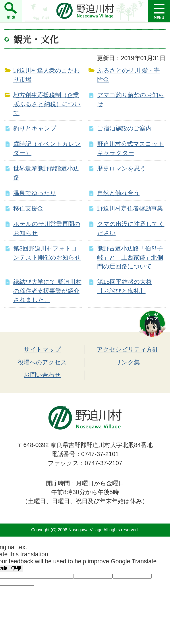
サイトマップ (42, 349)
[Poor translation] (16, 569)
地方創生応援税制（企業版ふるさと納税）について (47, 104)
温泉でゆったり (35, 193)
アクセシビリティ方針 (127, 349)
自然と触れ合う (118, 193)
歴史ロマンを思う (122, 168)
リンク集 (128, 362)
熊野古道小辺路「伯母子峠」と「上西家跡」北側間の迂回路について (130, 257)
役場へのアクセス (42, 362)
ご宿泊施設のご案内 (124, 128)
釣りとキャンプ (35, 128)
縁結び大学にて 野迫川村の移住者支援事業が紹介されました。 (47, 291)
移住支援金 (28, 208)
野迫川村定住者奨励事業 (130, 208)
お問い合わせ (42, 375)
